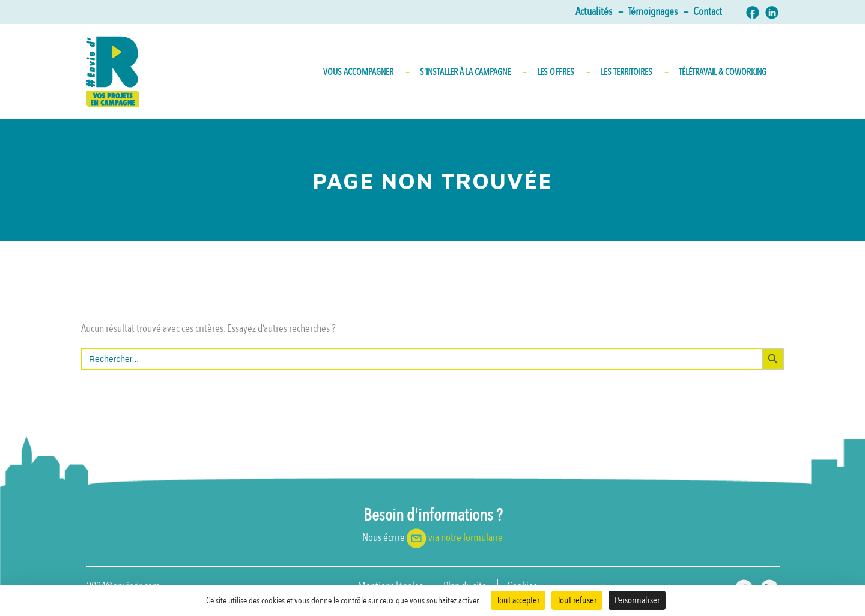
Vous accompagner (366, 72)
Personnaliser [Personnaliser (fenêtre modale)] (637, 600)
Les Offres (563, 72)
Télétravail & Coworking (723, 72)
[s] (422, 359)
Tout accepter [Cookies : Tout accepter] (518, 600)
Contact (708, 12)
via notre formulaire (466, 538)
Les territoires (634, 72)
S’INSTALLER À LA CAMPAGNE (472, 72)
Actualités (599, 12)
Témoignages (657, 12)
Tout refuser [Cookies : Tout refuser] (577, 600)
